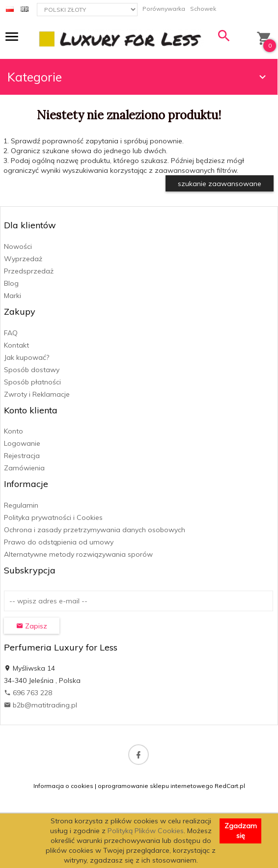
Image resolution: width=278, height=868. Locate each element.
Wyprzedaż (23, 259)
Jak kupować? (27, 357)
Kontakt (16, 345)
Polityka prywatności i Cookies (53, 517)
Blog (11, 283)
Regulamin (21, 505)
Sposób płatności (32, 382)
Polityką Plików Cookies (146, 831)
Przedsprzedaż (29, 271)
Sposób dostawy (32, 370)
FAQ (11, 333)
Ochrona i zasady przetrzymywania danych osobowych (95, 530)
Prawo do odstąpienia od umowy (59, 542)
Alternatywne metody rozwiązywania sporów (78, 554)
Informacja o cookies (63, 786)
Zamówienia (24, 468)
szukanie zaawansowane (220, 184)
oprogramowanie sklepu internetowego (155, 786)
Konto (14, 431)
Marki (13, 296)
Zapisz (32, 626)
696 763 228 (28, 693)
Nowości (18, 246)
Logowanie (22, 443)
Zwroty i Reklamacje (37, 394)
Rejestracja (22, 456)
